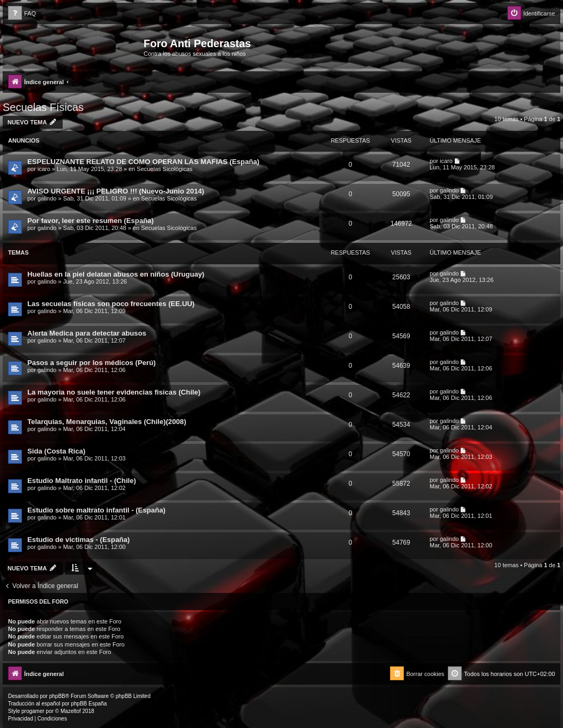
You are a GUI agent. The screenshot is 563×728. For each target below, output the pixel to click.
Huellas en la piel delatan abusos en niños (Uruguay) (116, 274)
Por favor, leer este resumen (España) (91, 221)
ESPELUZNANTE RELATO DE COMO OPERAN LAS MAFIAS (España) (143, 162)
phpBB (57, 696)
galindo (47, 198)
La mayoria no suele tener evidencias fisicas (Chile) (114, 392)
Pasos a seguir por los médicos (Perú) (92, 363)
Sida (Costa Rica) (56, 451)
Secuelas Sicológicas (164, 169)
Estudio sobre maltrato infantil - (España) (96, 510)
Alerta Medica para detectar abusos (87, 333)
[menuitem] (22, 14)
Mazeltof (71, 711)
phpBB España (89, 704)
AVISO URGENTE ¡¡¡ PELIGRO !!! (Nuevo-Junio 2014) (116, 191)
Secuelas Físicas (43, 107)
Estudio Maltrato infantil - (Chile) (82, 481)
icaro (44, 169)
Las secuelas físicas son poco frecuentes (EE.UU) (111, 304)
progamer (33, 711)
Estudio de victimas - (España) (78, 540)
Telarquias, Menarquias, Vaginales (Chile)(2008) (107, 422)
